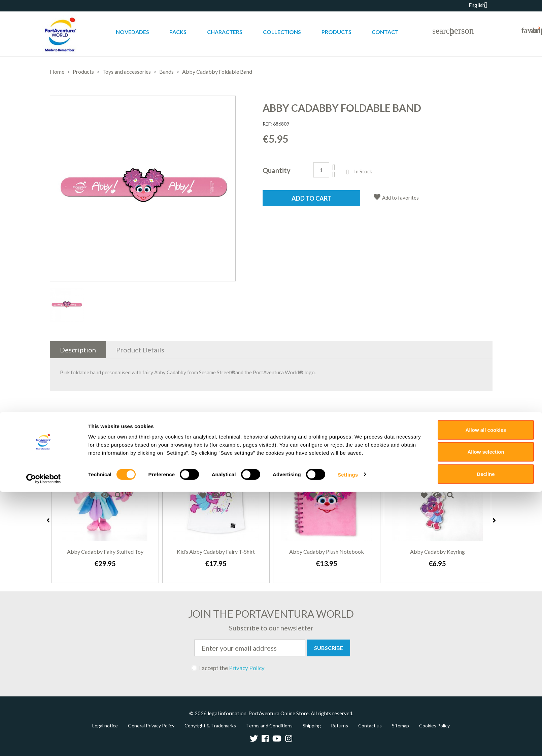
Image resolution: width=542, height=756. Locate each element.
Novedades (132, 32)
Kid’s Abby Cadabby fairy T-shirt (216, 552)
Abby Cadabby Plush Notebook (327, 552)
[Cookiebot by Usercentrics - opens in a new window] (44, 743)
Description (78, 350)
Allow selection (486, 716)
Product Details (140, 350)
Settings (348, 739)
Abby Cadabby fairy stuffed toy (105, 552)
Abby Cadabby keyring (437, 552)
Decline (486, 738)
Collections (282, 32)
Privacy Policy (247, 668)
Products (336, 32)
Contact (385, 32)
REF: (267, 124)
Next (494, 520)
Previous (48, 520)
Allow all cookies (486, 694)
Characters (225, 32)
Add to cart (311, 198)
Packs (178, 32)
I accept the (228, 668)
